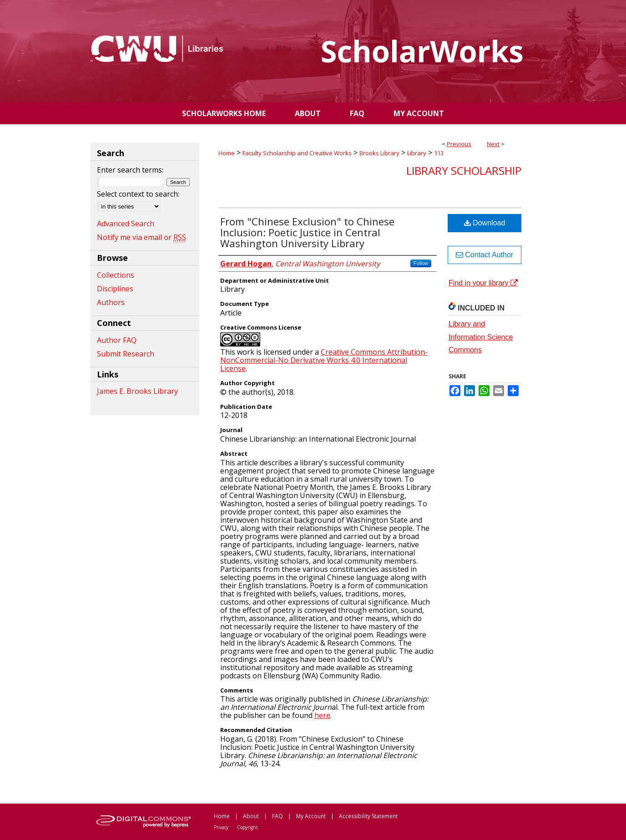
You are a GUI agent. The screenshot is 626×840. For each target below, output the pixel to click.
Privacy (221, 827)
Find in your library (483, 283)
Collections (116, 275)
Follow (421, 263)
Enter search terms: (130, 170)
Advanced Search (126, 224)
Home (227, 153)
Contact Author (485, 255)
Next (493, 144)
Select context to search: (138, 194)
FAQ (278, 816)
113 (439, 153)
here (322, 715)
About (251, 816)
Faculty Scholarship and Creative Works (297, 153)
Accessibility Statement (368, 816)
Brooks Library (379, 153)
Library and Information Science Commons (481, 337)
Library (417, 153)
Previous (459, 144)
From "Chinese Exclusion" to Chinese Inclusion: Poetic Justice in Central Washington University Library (307, 232)
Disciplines (115, 289)
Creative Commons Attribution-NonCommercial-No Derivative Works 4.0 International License (324, 360)
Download (485, 223)
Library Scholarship (464, 171)
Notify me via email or (141, 237)
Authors (111, 302)
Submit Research (126, 354)
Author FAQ (117, 340)
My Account (311, 816)
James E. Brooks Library (137, 391)
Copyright (247, 827)
